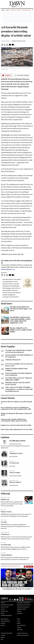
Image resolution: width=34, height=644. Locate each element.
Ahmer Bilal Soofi (14, 485)
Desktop (3, 625)
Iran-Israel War (26, 10)
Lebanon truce (5, 534)
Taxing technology (6, 555)
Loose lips (4, 522)
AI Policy (3, 609)
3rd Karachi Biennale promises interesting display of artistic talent (16, 31)
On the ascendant (15, 473)
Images (19, 623)
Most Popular (8, 346)
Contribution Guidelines (7, 605)
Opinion (5, 437)
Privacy (3, 613)
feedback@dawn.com (8, 269)
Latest (8, 10)
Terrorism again (6, 545)
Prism (18, 621)
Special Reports (21, 625)
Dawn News (20, 630)
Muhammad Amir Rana (15, 444)
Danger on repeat (6, 512)
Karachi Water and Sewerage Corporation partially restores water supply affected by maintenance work (20, 320)
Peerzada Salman (6, 41)
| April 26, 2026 (17, 7)
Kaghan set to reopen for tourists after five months (16, 425)
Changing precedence (16, 453)
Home (3, 10)
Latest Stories (8, 398)
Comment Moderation (6, 616)
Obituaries (20, 613)
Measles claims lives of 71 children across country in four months (21, 330)
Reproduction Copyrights (24, 605)
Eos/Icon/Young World (7, 633)
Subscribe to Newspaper (23, 603)
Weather (3, 623)
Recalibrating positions (17, 441)
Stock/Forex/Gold (5, 621)
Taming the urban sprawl (13, 360)
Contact (3, 603)
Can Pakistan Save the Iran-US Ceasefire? (17, 589)
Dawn (18, 619)
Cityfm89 (3, 635)
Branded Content (22, 609)
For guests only (14, 463)
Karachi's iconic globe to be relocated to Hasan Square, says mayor (21, 309)
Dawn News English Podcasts (10, 566)
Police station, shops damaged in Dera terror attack (17, 429)
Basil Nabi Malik (13, 456)
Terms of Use (4, 611)
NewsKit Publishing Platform (23, 635)
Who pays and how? (15, 482)
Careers (19, 611)
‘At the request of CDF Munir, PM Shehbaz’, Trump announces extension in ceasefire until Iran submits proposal (19, 389)
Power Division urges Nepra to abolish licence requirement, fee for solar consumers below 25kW (16, 408)
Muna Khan (12, 466)
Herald (3, 638)
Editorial (5, 493)
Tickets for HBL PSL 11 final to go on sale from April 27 (16, 402)
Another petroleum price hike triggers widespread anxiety (16, 414)
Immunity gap (5, 499)
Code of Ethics (5, 607)
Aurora (19, 628)
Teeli (2, 640)
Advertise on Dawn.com (23, 607)
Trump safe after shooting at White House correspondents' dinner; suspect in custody (14, 420)
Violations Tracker (16, 10)
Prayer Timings (5, 619)
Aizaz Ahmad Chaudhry (15, 476)
